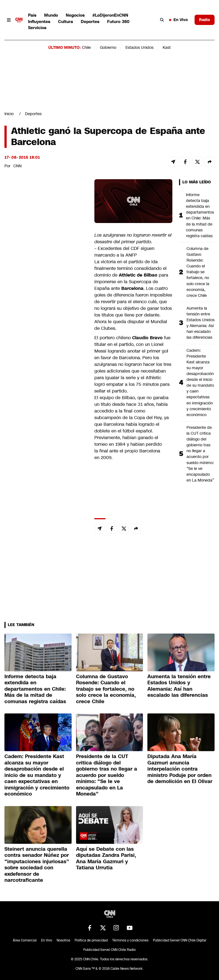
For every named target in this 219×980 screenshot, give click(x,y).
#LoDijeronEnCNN (110, 15)
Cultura (66, 21)
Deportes (90, 21)
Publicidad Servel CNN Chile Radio (109, 950)
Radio (205, 20)
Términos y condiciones (130, 940)
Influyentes (39, 21)
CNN (17, 166)
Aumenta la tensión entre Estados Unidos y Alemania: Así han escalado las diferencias (201, 323)
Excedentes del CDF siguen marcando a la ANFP (124, 252)
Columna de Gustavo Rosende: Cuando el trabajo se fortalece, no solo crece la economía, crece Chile (198, 272)
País (32, 15)
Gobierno (108, 47)
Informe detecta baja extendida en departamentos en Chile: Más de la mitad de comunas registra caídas (200, 215)
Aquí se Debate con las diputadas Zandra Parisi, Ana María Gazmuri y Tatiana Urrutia (106, 859)
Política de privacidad (91, 940)
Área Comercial (25, 940)
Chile (86, 47)
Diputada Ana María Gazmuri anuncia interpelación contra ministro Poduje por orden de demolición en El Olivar (180, 769)
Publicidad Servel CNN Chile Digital (180, 940)
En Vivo (178, 20)
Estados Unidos (139, 47)
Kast (167, 47)
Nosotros (63, 940)
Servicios (37, 28)
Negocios (75, 15)
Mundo (51, 15)
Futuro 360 (118, 21)
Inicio (9, 114)
